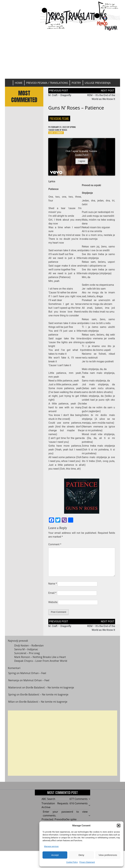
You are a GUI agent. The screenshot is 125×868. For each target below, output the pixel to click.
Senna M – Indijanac (26, 652)
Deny (81, 855)
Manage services (51, 846)
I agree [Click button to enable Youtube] (82, 161)
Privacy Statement (87, 862)
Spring (73, 127)
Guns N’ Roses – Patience (76, 108)
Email (52, 593)
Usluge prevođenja (98, 83)
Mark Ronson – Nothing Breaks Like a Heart (40, 659)
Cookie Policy (72, 862)
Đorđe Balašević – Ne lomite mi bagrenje (50, 690)
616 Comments (79, 803)
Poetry (76, 83)
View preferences (108, 855)
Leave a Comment (56, 133)
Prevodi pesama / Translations (47, 83)
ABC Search (48, 799)
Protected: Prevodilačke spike (59, 819)
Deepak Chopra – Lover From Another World (41, 663)
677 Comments (79, 799)
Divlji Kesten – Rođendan (29, 648)
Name (53, 584)
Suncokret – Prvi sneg (27, 655)
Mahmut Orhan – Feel (33, 676)
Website (53, 602)
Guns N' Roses (61, 130)
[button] (119, 826)
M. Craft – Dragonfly (60, 95)
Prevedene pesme (59, 118)
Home (19, 83)
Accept (55, 855)
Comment (55, 544)
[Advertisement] (63, 55)
